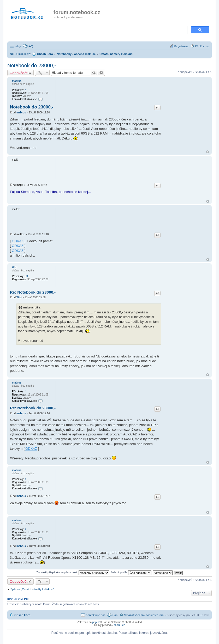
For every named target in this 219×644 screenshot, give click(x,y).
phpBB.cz (119, 625)
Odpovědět (19, 73)
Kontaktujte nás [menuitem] (96, 615)
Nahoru (208, 152)
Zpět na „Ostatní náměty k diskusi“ (32, 589)
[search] (159, 30)
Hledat (94, 73)
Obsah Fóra (22, 615)
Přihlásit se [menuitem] (202, 46)
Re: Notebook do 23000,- (33, 292)
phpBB (96, 622)
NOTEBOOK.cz (20, 54)
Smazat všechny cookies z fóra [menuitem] (144, 615)
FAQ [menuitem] (30, 46)
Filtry (18, 46)
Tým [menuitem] (115, 615)
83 (26, 276)
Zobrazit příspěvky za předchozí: (73, 572)
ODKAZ (18, 241)
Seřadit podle (131, 572)
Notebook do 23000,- (32, 65)
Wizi (15, 267)
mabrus (17, 81)
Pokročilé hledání (101, 73)
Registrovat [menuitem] (181, 46)
